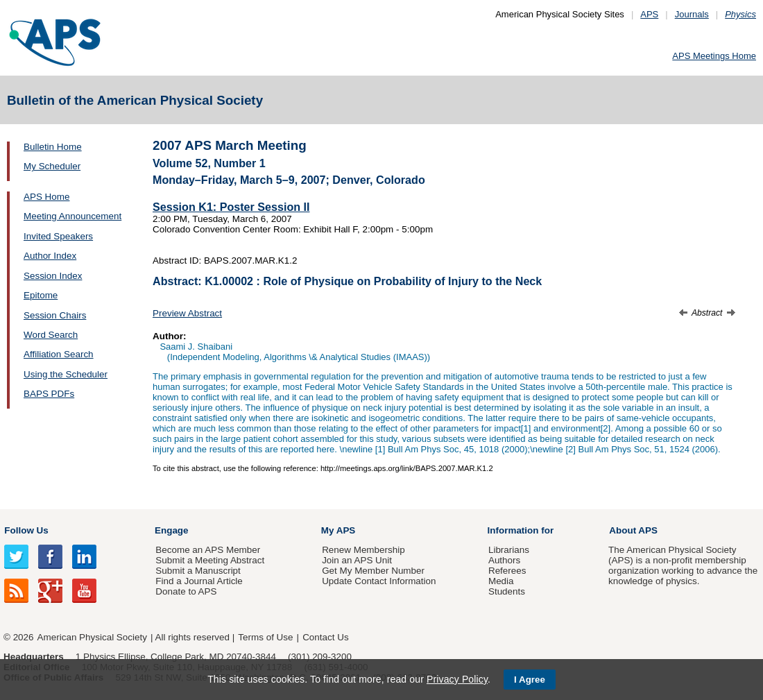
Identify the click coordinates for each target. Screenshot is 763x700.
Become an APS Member (208, 550)
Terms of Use (265, 637)
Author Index (50, 256)
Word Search (51, 335)
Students (507, 591)
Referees (507, 571)
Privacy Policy (457, 679)
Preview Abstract (187, 313)
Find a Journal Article (199, 581)
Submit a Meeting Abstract (210, 560)
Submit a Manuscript (198, 571)
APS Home (46, 197)
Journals (692, 14)
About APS (633, 530)
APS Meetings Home (714, 56)
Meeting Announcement (72, 216)
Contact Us (325, 637)
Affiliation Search (59, 354)
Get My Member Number (373, 571)
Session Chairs (55, 315)
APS (649, 14)
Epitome (41, 295)
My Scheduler (52, 166)
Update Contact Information (379, 581)
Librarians (509, 550)
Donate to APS (186, 591)
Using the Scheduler (66, 374)
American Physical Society (92, 637)
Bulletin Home (53, 147)
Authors (504, 560)
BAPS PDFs (49, 394)
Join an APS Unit (357, 560)
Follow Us (26, 530)
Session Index (53, 276)
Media (501, 581)
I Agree (530, 680)
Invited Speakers (58, 236)
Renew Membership (363, 550)
